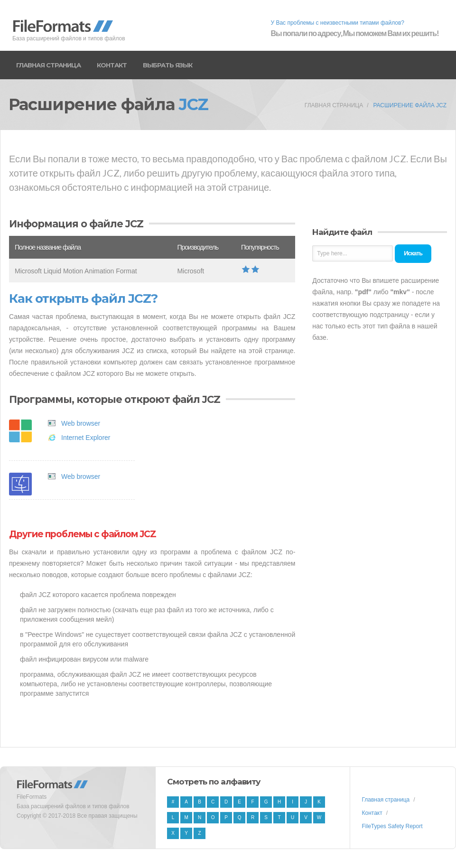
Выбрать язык (168, 65)
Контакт (112, 65)
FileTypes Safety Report (392, 826)
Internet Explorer (86, 438)
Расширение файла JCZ (410, 105)
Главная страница (48, 65)
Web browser (81, 423)
